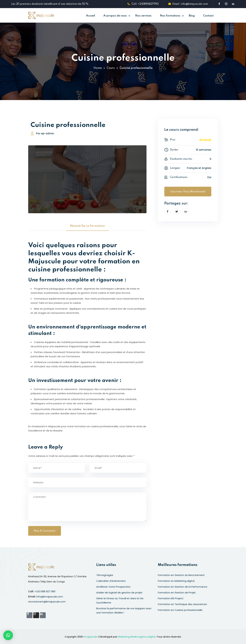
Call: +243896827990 (143, 4)
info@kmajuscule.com (50, 597)
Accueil (91, 16)
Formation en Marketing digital (176, 581)
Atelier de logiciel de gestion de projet (119, 593)
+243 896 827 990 (45, 591)
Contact (208, 16)
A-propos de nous (115, 16)
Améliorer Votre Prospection (113, 587)
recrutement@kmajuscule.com (47, 602)
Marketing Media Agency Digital (137, 637)
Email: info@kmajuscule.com (188, 4)
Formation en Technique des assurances (182, 604)
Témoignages (105, 575)
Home (98, 68)
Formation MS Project (171, 598)
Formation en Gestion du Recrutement (181, 575)
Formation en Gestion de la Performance (183, 587)
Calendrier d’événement (111, 581)
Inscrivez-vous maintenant (188, 192)
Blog (192, 16)
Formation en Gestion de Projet (177, 593)
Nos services (143, 16)
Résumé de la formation (87, 226)
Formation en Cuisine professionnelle (180, 610)
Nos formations (170, 16)
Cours (111, 68)
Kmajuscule (90, 637)
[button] (8, 635)
